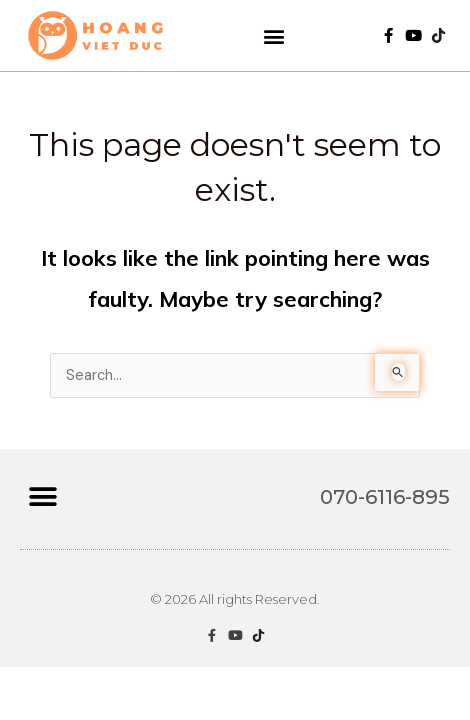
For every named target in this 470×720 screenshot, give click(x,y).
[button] (274, 35)
